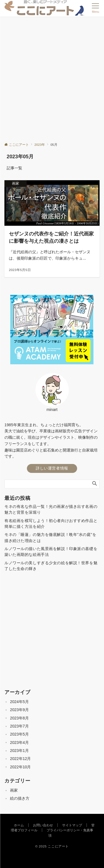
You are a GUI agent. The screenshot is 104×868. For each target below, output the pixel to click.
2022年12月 (20, 759)
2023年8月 (19, 718)
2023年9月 (19, 710)
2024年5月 (19, 702)
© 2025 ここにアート (52, 846)
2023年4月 (19, 742)
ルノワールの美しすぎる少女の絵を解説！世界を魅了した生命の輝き (51, 566)
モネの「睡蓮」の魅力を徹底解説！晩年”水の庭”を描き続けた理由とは (50, 537)
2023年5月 (19, 734)
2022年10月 (20, 767)
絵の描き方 (20, 798)
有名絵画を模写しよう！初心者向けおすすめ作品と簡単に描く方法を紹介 (51, 524)
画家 (14, 790)
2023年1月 (19, 751)
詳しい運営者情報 (52, 468)
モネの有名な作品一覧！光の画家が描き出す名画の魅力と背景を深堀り (51, 509)
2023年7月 (19, 726)
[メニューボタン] (96, 8)
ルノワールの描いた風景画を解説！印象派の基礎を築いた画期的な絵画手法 (51, 552)
